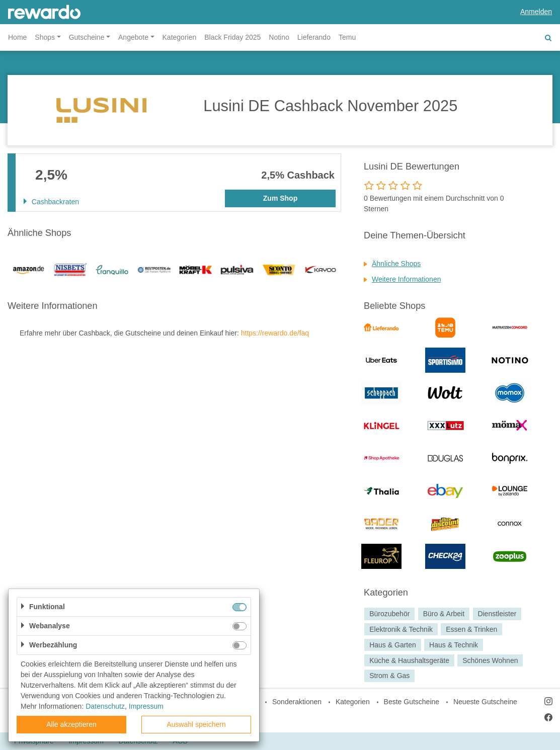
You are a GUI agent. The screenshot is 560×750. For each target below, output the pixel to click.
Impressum (146, 706)
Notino (279, 37)
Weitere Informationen (406, 279)
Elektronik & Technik (401, 629)
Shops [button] (45, 37)
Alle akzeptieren (71, 724)
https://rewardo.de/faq (275, 333)
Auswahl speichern (196, 724)
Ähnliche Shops (396, 264)
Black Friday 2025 (232, 37)
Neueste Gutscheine (485, 702)
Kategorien (180, 37)
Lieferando (314, 37)
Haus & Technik (454, 645)
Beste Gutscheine (412, 702)
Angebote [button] (133, 37)
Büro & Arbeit (444, 614)
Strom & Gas (389, 676)
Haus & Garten (393, 645)
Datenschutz (105, 706)
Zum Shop (280, 198)
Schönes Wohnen (490, 660)
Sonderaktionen (297, 702)
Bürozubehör (389, 614)
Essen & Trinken (471, 629)
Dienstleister (497, 614)
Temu (347, 37)
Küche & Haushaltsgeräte (409, 660)
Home (17, 37)
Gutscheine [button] (87, 37)
